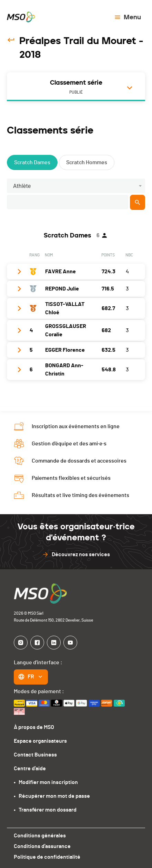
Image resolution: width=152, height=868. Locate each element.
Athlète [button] (22, 186)
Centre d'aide (30, 769)
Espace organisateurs (40, 741)
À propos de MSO (34, 727)
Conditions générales (40, 836)
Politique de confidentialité (47, 857)
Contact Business (35, 755)
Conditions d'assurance (42, 846)
